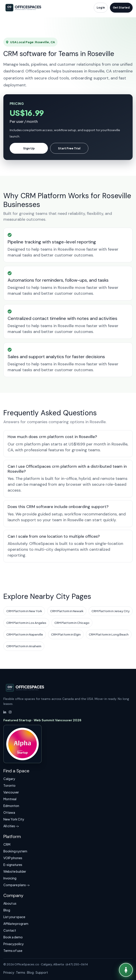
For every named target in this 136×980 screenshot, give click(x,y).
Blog (7, 910)
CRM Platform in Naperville (25, 634)
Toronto (9, 785)
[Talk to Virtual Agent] (126, 970)
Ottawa (9, 812)
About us (10, 903)
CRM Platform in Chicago (72, 623)
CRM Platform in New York (24, 611)
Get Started (121, 8)
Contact (10, 930)
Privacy (9, 972)
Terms (21, 972)
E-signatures (13, 865)
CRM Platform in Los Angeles (26, 623)
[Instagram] (10, 712)
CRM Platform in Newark (67, 611)
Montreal (10, 799)
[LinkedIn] (5, 712)
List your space (14, 917)
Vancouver (11, 792)
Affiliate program (16, 924)
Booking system (15, 851)
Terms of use (13, 951)
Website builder (15, 871)
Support (42, 972)
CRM (7, 844)
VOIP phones (13, 858)
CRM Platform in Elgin (66, 634)
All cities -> (11, 826)
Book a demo (13, 937)
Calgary (9, 779)
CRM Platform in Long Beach (109, 634)
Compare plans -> (17, 885)
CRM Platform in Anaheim (24, 646)
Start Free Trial (69, 148)
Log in (101, 8)
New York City (14, 819)
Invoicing (10, 878)
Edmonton (11, 806)
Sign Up (29, 148)
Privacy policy (13, 944)
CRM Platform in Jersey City (111, 611)
